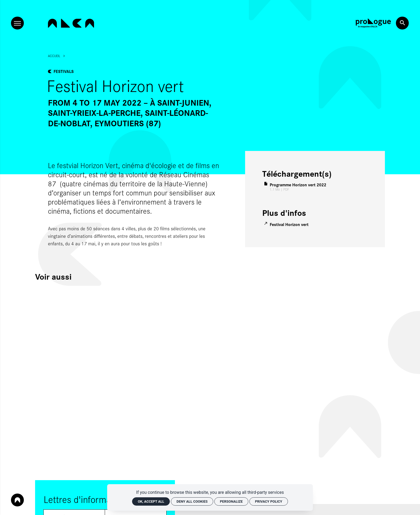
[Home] (71, 23)
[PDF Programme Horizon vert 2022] (296, 187)
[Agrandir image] (140, 141)
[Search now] (402, 23)
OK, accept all (151, 501)
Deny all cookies (192, 501)
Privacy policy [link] (269, 501)
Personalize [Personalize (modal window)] (231, 501)
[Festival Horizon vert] (287, 224)
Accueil (54, 56)
